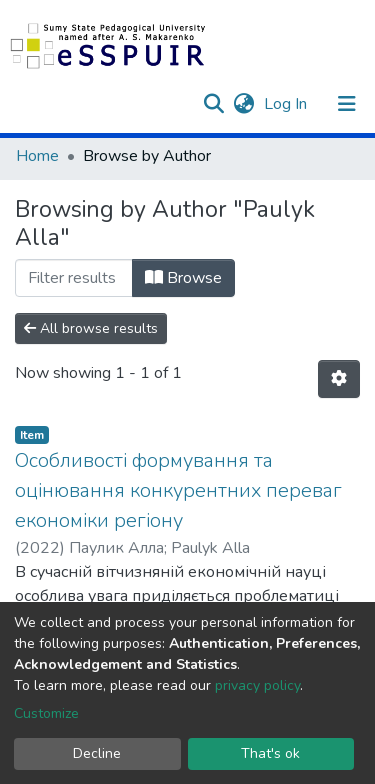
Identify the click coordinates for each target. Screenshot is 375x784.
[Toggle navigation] (347, 104)
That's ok (270, 753)
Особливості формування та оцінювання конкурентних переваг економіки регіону (178, 490)
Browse (183, 278)
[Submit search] (213, 104)
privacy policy (257, 685)
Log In (287, 104)
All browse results (91, 328)
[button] (243, 104)
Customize (46, 713)
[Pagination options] (339, 379)
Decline (97, 753)
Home (37, 156)
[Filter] (74, 278)
